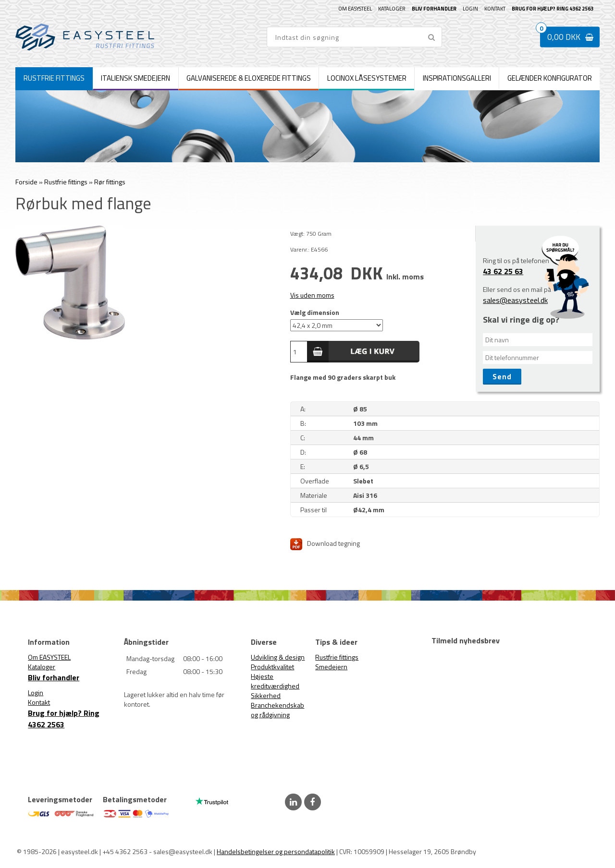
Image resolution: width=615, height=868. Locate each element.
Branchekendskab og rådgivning (277, 710)
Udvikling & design (278, 657)
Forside (26, 182)
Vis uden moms (312, 295)
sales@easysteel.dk (515, 300)
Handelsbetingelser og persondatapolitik (276, 851)
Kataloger (392, 9)
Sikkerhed (266, 695)
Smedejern (331, 667)
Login (470, 9)
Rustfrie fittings (337, 657)
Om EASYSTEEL (355, 9)
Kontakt (495, 9)
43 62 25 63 (503, 271)
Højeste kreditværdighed (275, 681)
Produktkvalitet (272, 667)
